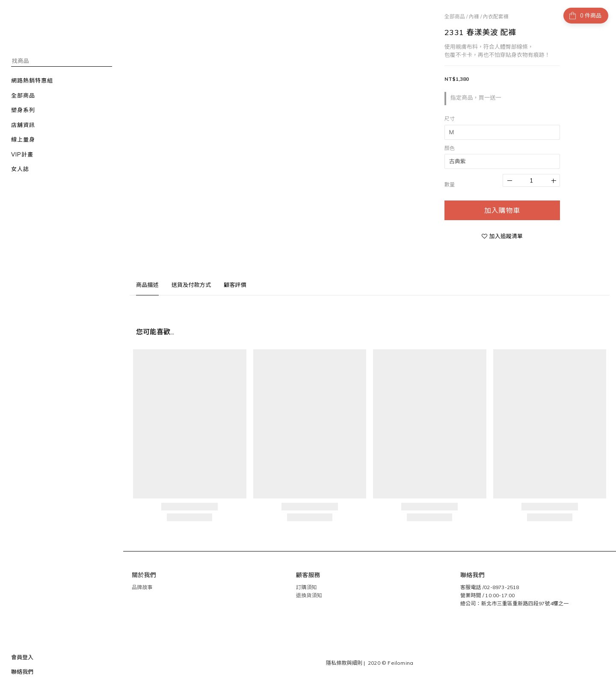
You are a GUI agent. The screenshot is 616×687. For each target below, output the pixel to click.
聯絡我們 (22, 672)
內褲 (474, 16)
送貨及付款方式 (191, 285)
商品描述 (147, 285)
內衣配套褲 (496, 16)
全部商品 (455, 16)
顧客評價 (235, 285)
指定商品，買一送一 (476, 97)
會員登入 (22, 657)
